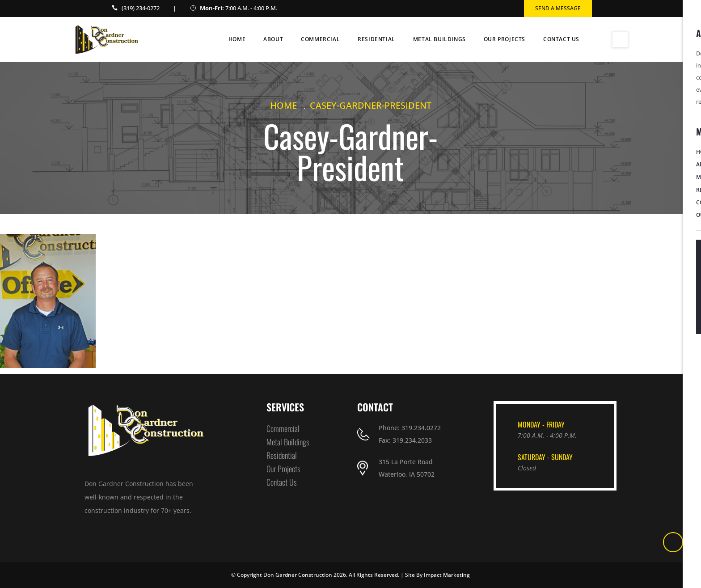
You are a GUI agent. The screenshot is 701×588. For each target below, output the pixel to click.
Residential (376, 39)
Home (237, 39)
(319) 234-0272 (141, 8)
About (273, 39)
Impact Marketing (447, 575)
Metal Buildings (439, 39)
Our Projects (505, 39)
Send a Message (558, 8)
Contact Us (561, 39)
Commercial (320, 39)
